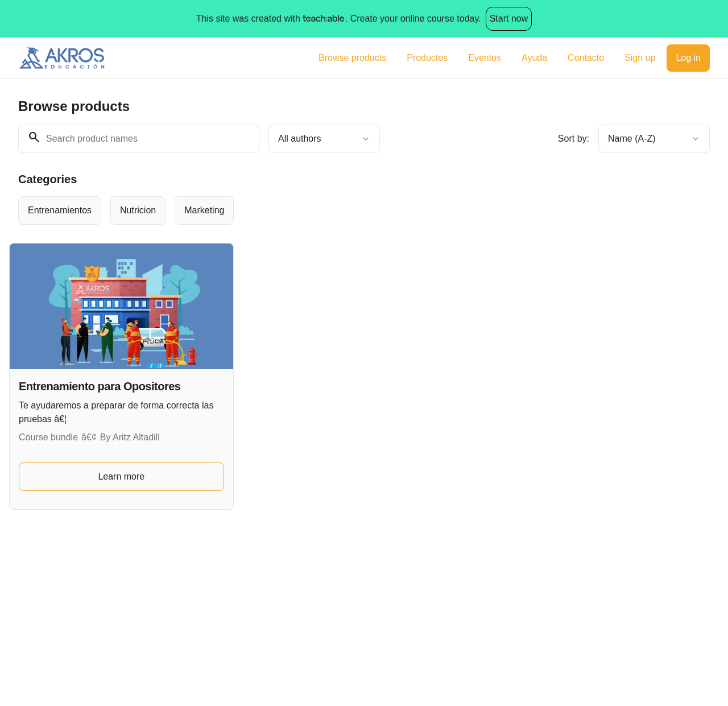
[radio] (60, 210)
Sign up (640, 58)
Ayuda (534, 58)
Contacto (586, 58)
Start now (509, 18)
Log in (688, 58)
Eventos (485, 58)
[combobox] (324, 139)
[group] (333, 210)
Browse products (352, 58)
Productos (427, 58)
